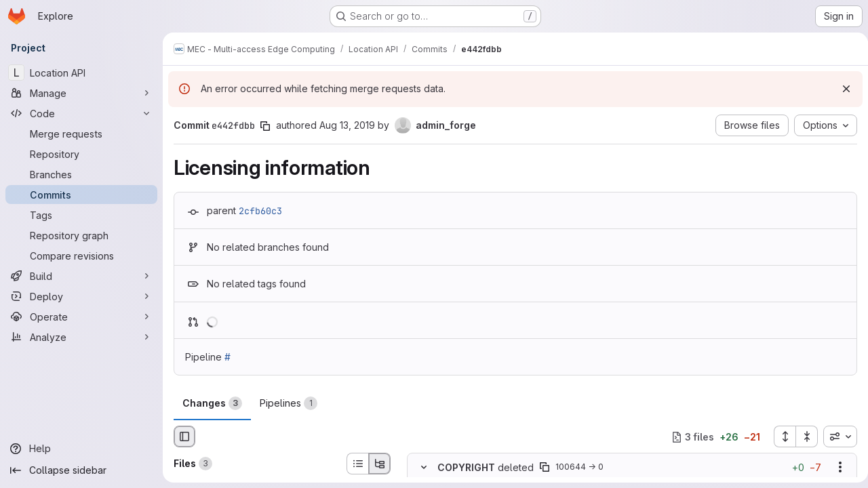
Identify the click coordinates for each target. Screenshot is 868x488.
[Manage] (81, 93)
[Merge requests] (81, 134)
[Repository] (81, 154)
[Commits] (81, 195)
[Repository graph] (81, 235)
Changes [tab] (212, 403)
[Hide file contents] (424, 468)
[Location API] (81, 73)
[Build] (81, 276)
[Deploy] (81, 296)
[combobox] (835, 436)
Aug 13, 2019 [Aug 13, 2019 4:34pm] (347, 125)
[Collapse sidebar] (81, 470)
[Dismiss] (841, 89)
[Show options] (835, 468)
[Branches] (81, 174)
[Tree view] (380, 464)
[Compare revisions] (81, 256)
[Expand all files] (779, 436)
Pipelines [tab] (289, 403)
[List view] (357, 464)
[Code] (81, 113)
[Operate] (81, 317)
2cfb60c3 (260, 211)
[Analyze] (81, 337)
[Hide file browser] (184, 436)
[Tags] (81, 215)
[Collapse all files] (802, 436)
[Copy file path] (545, 468)
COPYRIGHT (466, 467)
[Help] (81, 449)
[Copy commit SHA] (265, 126)
